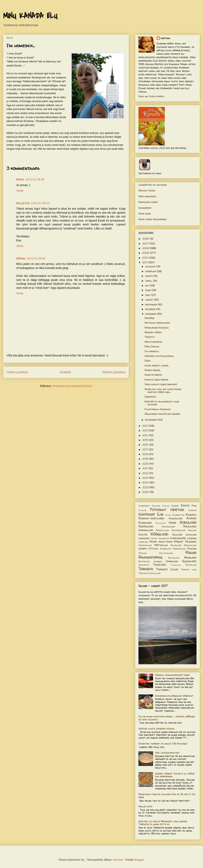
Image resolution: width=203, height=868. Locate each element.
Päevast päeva (147, 190)
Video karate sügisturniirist (161, 384)
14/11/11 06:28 (35, 179)
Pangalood (166, 549)
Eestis (185, 505)
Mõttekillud (161, 545)
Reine (20, 179)
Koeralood (146, 526)
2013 (145, 430)
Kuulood (192, 530)
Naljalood (176, 545)
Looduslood (178, 538)
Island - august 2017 (153, 586)
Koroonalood (146, 530)
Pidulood (192, 549)
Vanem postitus (114, 372)
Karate (192, 518)
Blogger (139, 860)
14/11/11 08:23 (40, 203)
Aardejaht (144, 506)
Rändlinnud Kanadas (157, 328)
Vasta (20, 191)
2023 (146, 478)
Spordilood (172, 561)
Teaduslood (176, 565)
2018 (146, 454)
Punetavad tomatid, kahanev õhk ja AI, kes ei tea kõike (167, 796)
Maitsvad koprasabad (157, 323)
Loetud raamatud (160, 538)
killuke (21, 258)
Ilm (160, 514)
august (150, 300)
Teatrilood (191, 565)
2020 (146, 464)
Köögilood (159, 534)
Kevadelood (161, 523)
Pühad (191, 552)
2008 (146, 248)
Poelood (143, 553)
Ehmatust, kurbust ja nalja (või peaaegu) (163, 744)
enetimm (165, 38)
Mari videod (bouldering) (153, 219)
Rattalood (174, 558)
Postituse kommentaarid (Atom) (72, 386)
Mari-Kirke (165, 542)
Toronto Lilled (167, 569)
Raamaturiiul (151, 557)
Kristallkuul (163, 530)
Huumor (192, 510)
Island (168, 515)
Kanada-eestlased (151, 518)
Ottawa (153, 549)
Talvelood (160, 565)
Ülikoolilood (154, 573)
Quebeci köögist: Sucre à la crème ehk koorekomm (175, 775)
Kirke (173, 523)
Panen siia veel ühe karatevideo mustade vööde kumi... (163, 391)
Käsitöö (143, 535)
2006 (146, 239)
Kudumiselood (179, 530)
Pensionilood (179, 549)
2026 (146, 492)
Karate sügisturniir (156, 380)
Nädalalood (190, 545)
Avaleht (65, 372)
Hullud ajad (145, 806)
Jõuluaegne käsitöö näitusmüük (162, 414)
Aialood (156, 506)
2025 (146, 487)
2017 (145, 449)
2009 (146, 253)
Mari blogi (145, 214)
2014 (146, 435)
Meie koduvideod (147, 196)
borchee (118, 860)
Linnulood (144, 538)
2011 (145, 262)
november (151, 314)
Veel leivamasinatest (167, 753)
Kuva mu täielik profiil (152, 96)
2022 (146, 473)
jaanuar (151, 266)
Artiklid (166, 506)
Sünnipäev (150, 397)
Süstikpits (144, 565)
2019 (146, 459)
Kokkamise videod (148, 202)
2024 (146, 483)
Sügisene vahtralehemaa (159, 356)
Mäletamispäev (153, 342)
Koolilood (190, 526)
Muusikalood (145, 545)
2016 (146, 445)
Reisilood (190, 558)
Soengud (158, 561)
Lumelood (143, 542)
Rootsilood (144, 561)
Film (194, 506)
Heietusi (177, 510)
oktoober (151, 309)
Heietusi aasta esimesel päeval (157, 729)
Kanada (191, 515)
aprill (149, 281)
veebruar (151, 271)
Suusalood (189, 561)
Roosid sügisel (153, 370)
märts (149, 276)
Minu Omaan (152, 346)
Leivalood (191, 535)
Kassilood (145, 523)
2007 (146, 244)
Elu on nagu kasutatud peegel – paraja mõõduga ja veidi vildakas (167, 718)
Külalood (177, 535)
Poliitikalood (166, 553)
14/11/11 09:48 (36, 258)
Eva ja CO (23, 203)
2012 (145, 426)
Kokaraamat (169, 527)
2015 (146, 440)
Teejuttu (150, 337)
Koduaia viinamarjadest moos (172, 675)
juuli (148, 295)
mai (148, 285)
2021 (145, 468)
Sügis (148, 361)
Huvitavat (147, 514)
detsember (152, 420)
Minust (179, 542)
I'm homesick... (152, 351)
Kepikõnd (149, 318)
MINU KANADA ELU (30, 16)
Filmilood (143, 510)
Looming (192, 538)
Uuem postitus (17, 372)
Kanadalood (176, 518)
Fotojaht (158, 510)
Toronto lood (189, 569)
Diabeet (175, 506)
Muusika (191, 542)
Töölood (143, 573)
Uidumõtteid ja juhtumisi (153, 185)
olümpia (143, 549)
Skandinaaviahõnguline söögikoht (174, 696)
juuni (148, 290)
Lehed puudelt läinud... (157, 365)
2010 (146, 258)
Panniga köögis (153, 332)
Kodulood (188, 522)
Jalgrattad (178, 515)
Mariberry (145, 208)
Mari (153, 542)
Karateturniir (153, 375)
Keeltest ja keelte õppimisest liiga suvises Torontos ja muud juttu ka (163, 823)
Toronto (146, 569)
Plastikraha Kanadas (158, 409)
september (152, 304)
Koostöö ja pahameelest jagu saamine (162, 403)
